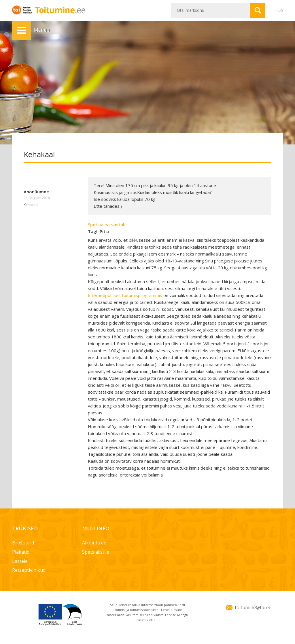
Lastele (20, 561)
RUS (280, 10)
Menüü (22, 30)
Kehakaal (31, 205)
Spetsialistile (96, 552)
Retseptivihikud (29, 570)
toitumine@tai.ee (253, 607)
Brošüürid (23, 543)
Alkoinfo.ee (94, 543)
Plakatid (21, 552)
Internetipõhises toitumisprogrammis (125, 295)
